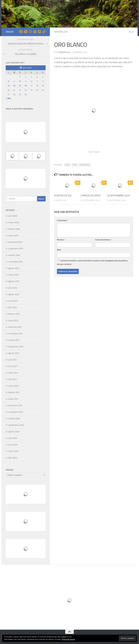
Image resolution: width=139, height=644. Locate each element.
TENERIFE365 (85, 165)
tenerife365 (64, 52)
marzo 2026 (14, 222)
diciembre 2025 (15, 242)
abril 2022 (13, 307)
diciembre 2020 (15, 405)
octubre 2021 (14, 340)
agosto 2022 (14, 294)
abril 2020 (13, 458)
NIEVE (67, 165)
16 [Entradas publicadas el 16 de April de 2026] (26, 86)
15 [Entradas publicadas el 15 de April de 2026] (20, 86)
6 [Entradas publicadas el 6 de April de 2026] (9, 81)
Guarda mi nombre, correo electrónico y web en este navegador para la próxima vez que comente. (92, 262)
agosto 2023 (14, 281)
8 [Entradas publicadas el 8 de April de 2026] (20, 81)
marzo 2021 (14, 386)
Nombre (61, 240)
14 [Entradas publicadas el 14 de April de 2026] (14, 86)
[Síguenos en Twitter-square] (39, 32)
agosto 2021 (14, 353)
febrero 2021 (14, 392)
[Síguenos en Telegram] (26, 32)
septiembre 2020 (16, 425)
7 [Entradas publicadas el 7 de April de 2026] (14, 81)
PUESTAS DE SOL (63, 195)
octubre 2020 (14, 419)
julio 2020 (13, 438)
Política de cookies (68, 639)
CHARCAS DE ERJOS (90, 195)
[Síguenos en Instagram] (30, 32)
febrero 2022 (14, 314)
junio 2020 (13, 445)
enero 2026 (13, 236)
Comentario (63, 220)
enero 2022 (13, 321)
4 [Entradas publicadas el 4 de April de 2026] (37, 77)
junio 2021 (13, 366)
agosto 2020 (14, 432)
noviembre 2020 (16, 412)
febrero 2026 (14, 229)
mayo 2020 (13, 451)
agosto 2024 (14, 268)
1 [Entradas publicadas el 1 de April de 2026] (20, 77)
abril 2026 (13, 216)
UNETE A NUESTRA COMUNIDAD (19, 109)
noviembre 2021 (16, 334)
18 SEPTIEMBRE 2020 (118, 195)
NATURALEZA (61, 32)
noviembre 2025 (16, 249)
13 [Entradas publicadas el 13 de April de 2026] (9, 86)
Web (59, 250)
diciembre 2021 (15, 327)
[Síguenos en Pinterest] (35, 32)
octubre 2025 (14, 255)
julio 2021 (13, 360)
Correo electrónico (103, 240)
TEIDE (75, 165)
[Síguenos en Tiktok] (44, 32)
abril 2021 (13, 379)
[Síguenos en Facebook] (21, 32)
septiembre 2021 (16, 347)
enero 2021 (13, 399)
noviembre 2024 (16, 262)
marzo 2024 (14, 275)
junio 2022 (13, 301)
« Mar (8, 98)
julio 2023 (13, 288)
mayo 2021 (13, 373)
